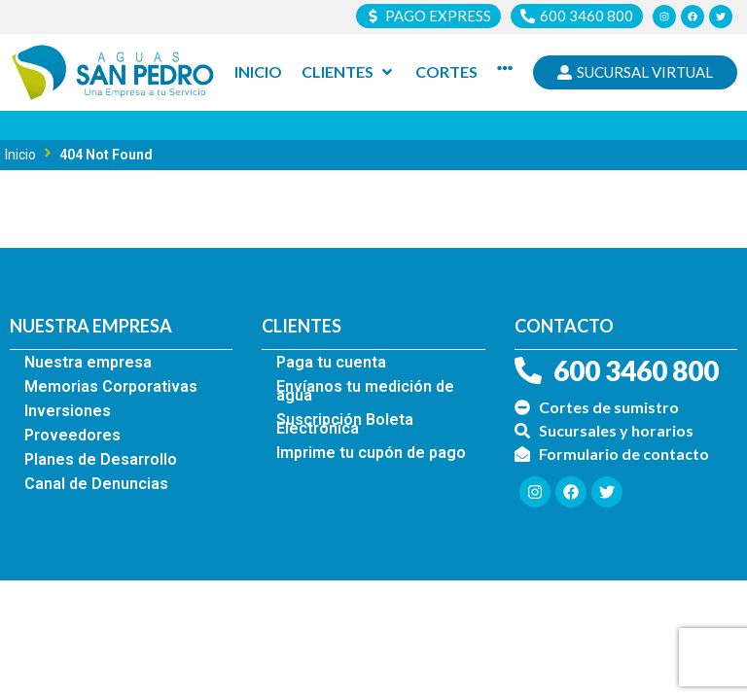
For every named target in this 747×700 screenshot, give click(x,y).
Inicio (20, 155)
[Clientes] (349, 72)
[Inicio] (258, 72)
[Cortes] (446, 72)
